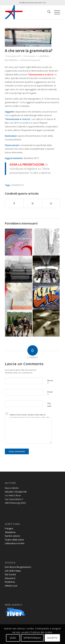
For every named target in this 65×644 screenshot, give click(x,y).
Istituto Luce (11, 586)
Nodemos (10, 582)
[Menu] (55, 12)
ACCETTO (52, 638)
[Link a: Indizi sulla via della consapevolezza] (46, 269)
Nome (50, 382)
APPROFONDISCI (32, 638)
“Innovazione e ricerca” (18, 119)
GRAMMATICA (17, 185)
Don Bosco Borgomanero (18, 567)
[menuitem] (47, 12)
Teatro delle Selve (14, 540)
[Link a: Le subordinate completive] (46, 323)
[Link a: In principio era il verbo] (18, 242)
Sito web (49, 405)
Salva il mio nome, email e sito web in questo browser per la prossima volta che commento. (30, 417)
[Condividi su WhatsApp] (51, 203)
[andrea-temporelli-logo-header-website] (27, 12)
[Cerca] (47, 12)
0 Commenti (30, 56)
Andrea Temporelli (32, 60)
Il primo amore (12, 536)
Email (50, 393)
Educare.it (10, 578)
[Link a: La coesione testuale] (18, 323)
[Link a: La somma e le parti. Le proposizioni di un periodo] (18, 269)
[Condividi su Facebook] (14, 203)
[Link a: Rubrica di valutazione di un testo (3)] (18, 296)
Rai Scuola (10, 574)
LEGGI (13, 638)
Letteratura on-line (15, 543)
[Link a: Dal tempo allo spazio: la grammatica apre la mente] (46, 242)
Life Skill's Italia (13, 571)
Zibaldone (10, 532)
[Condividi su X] (33, 203)
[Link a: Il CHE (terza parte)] (46, 296)
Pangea (9, 528)
